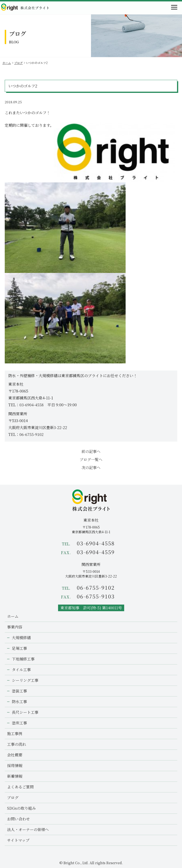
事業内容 (15, 627)
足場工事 (19, 648)
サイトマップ (18, 840)
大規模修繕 (21, 638)
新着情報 (15, 776)
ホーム (7, 63)
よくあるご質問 (20, 787)
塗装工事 (19, 691)
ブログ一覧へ (91, 459)
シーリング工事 (25, 680)
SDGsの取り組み (21, 808)
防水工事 (19, 702)
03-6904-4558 (32, 405)
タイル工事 (21, 670)
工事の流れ (17, 744)
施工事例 (15, 734)
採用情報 (15, 766)
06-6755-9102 (32, 434)
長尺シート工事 (25, 712)
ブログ (18, 63)
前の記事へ (91, 451)
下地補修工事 (23, 659)
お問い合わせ (18, 819)
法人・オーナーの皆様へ (28, 830)
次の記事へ (91, 468)
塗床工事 (19, 723)
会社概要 (15, 755)
